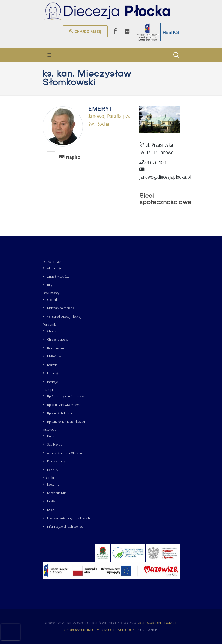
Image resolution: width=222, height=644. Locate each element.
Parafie (51, 501)
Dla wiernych (52, 262)
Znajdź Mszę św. (58, 276)
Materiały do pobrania (61, 308)
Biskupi (48, 390)
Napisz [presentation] (70, 157)
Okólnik (52, 300)
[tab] (51, 156)
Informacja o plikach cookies (65, 527)
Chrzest (52, 331)
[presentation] (51, 157)
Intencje (52, 382)
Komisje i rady (56, 461)
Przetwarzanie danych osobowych (68, 518)
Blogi (50, 285)
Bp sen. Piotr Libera (59, 413)
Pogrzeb (52, 365)
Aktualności (55, 268)
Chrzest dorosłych (59, 339)
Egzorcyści (54, 373)
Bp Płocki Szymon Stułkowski (66, 396)
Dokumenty (51, 293)
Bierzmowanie (56, 348)
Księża (51, 510)
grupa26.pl (149, 630)
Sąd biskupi (55, 444)
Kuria (51, 436)
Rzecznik (53, 484)
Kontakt (48, 478)
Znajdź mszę (85, 31)
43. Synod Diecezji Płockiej (64, 316)
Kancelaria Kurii (57, 493)
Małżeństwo (55, 356)
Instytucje (49, 429)
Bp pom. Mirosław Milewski (65, 405)
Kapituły (52, 470)
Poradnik (49, 324)
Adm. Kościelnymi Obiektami (66, 453)
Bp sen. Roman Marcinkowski (66, 422)
